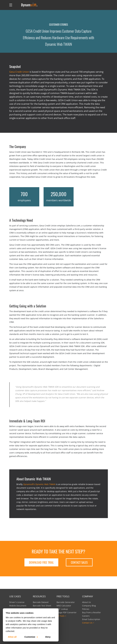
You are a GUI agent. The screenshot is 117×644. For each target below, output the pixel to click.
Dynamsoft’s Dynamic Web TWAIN (39, 484)
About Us (86, 602)
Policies (86, 609)
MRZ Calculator (64, 606)
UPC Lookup (62, 609)
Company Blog (89, 606)
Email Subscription (91, 619)
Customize (31, 637)
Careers (86, 616)
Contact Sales (79, 562)
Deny (48, 637)
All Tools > (61, 616)
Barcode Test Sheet (42, 606)
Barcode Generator (66, 602)
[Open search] (17, 5)
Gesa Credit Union (19, 72)
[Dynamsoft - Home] (29, 5)
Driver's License (17, 602)
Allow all (12, 637)
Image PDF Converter (67, 612)
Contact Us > (88, 623)
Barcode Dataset (41, 602)
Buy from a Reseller (91, 612)
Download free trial (41, 562)
